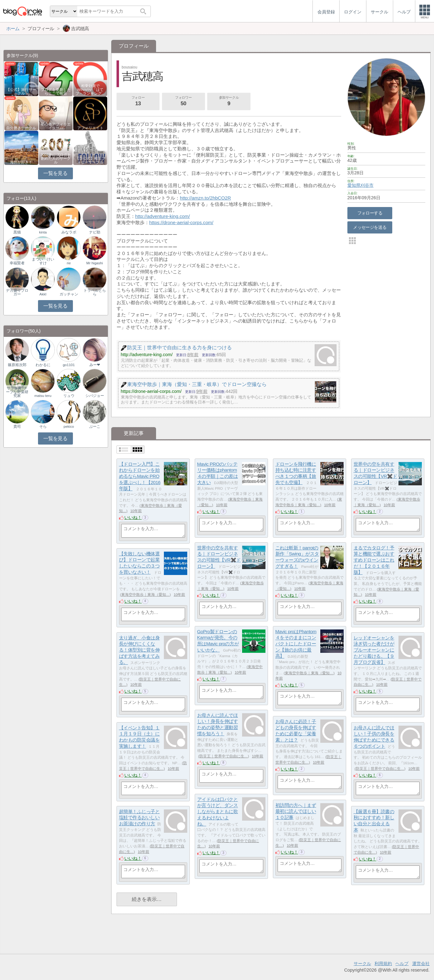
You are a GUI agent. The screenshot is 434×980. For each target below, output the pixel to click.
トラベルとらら (95, 292)
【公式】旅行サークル (21, 92)
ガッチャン (69, 294)
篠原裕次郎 (17, 365)
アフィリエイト (90, 128)
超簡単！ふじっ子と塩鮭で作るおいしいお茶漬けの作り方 (139, 817)
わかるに (43, 365)
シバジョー (95, 396)
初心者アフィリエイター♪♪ (56, 126)
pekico (69, 426)
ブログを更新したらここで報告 (56, 92)
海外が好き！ (21, 162)
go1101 (69, 365)
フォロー (138, 101)
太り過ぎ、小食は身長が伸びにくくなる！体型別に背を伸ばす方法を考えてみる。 (139, 650)
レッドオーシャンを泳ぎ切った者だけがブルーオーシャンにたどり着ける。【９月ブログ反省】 (374, 650)
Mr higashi (95, 263)
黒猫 (17, 232)
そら (43, 426)
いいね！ (133, 517)
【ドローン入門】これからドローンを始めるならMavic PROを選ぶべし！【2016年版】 (140, 476)
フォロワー (184, 101)
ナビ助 (95, 232)
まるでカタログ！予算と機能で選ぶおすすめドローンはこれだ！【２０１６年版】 (374, 560)
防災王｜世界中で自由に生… (224, 756)
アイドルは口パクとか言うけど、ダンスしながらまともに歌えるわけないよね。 (218, 812)
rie (69, 263)
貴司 (17, 426)
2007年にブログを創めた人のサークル (56, 158)
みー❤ (95, 365)
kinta (43, 232)
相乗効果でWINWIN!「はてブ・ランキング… (90, 90)
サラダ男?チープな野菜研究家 (17, 392)
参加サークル (229, 101)
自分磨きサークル (21, 128)
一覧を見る (55, 173)
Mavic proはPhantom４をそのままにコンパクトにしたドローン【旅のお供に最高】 (296, 644)
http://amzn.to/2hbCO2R (206, 198)
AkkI (43, 294)
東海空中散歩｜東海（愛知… (145, 595)
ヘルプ (402, 964)
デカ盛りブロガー (17, 292)
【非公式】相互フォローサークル (90, 160)
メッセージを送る (370, 227)
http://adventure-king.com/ (163, 216)
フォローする (370, 213)
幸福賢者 (17, 263)
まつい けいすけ (43, 261)
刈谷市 (367, 185)
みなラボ (69, 232)
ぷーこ (95, 426)
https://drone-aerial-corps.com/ (181, 222)
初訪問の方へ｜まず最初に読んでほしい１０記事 (296, 811)
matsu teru (43, 396)
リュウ (69, 396)
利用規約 (383, 964)
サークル (362, 964)
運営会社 (421, 964)
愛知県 (354, 185)
